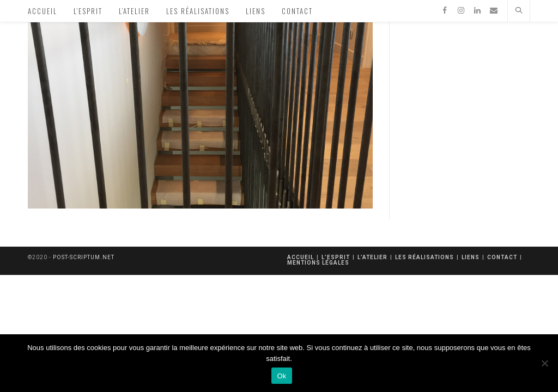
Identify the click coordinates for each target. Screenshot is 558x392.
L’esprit (336, 257)
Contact (502, 257)
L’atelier (372, 257)
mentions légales (318, 263)
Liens (471, 257)
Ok (281, 376)
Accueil (301, 257)
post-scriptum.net (84, 257)
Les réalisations (424, 257)
